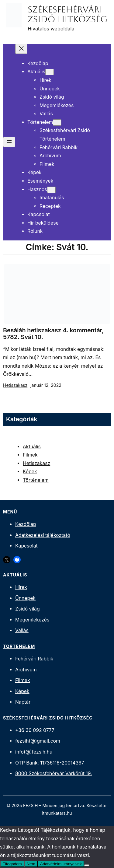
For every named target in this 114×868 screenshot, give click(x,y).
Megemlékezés (32, 620)
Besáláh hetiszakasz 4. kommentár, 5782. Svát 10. (53, 334)
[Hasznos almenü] (51, 190)
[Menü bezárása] (21, 49)
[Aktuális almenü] (50, 72)
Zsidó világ (28, 609)
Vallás (22, 630)
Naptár (23, 702)
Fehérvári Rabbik (34, 659)
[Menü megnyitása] (9, 142)
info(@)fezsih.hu (34, 752)
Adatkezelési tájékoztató (43, 535)
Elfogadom (12, 864)
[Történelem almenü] (57, 123)
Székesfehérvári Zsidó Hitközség (67, 14)
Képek (30, 472)
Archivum (26, 670)
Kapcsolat (26, 546)
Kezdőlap (26, 524)
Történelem (36, 480)
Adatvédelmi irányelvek (61, 864)
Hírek (21, 587)
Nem (31, 864)
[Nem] (87, 865)
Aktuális (32, 447)
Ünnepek (25, 598)
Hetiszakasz (15, 385)
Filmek (30, 455)
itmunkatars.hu (57, 813)
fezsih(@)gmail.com (38, 741)
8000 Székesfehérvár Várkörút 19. (54, 773)
